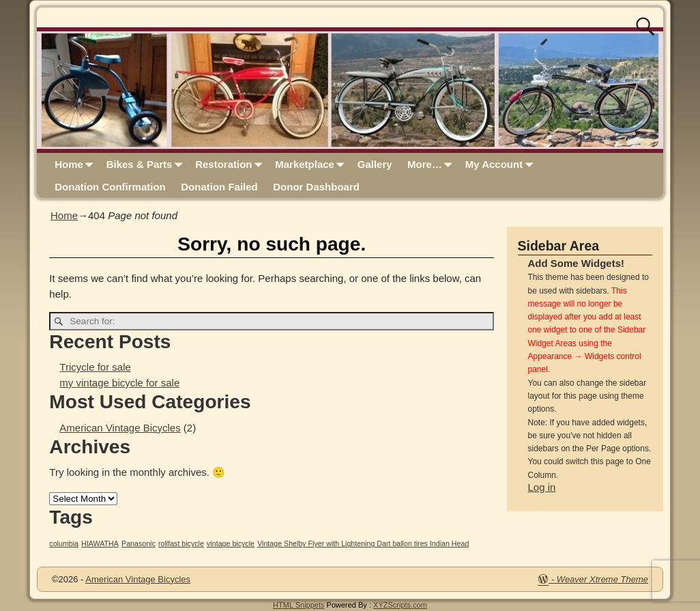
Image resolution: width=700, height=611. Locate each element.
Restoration (231, 164)
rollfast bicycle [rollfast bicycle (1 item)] (181, 543)
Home (76, 164)
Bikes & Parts (147, 164)
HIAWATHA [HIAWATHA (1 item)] (100, 543)
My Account (502, 164)
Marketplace (312, 164)
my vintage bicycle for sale (119, 383)
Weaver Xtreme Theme (602, 579)
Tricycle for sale (95, 367)
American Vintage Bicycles (120, 428)
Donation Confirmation (110, 187)
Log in (542, 487)
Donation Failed (219, 187)
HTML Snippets (298, 605)
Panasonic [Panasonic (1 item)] (138, 543)
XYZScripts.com (400, 605)
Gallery (375, 164)
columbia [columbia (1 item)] (64, 543)
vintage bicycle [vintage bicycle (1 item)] (231, 543)
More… (432, 164)
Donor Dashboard (316, 187)
